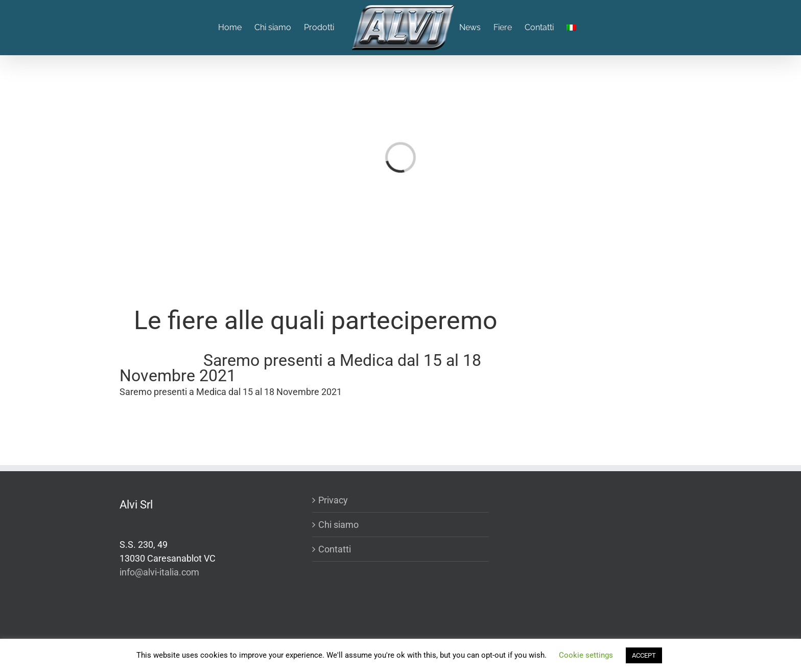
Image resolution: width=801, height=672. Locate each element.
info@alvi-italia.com (159, 572)
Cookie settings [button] (586, 655)
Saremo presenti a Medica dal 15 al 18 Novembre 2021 (300, 368)
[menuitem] (236, 28)
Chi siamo (338, 525)
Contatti (335, 549)
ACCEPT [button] (644, 655)
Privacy (333, 500)
